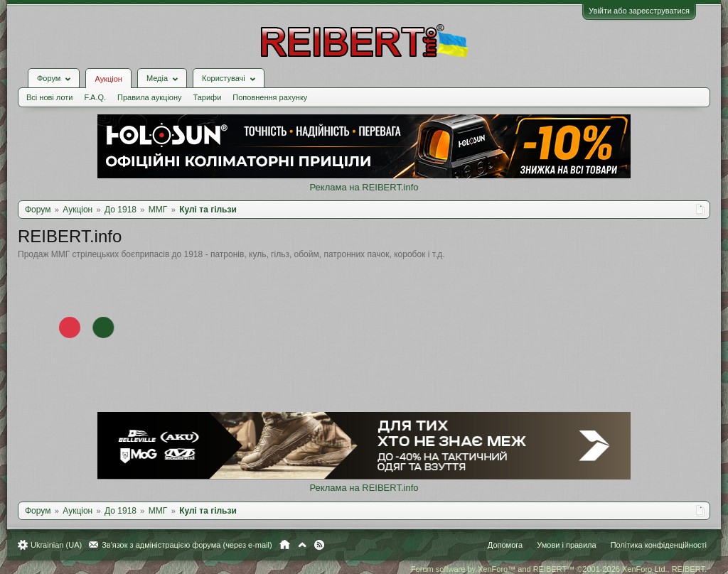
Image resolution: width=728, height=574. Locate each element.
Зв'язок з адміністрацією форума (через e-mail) (187, 545)
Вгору (302, 545)
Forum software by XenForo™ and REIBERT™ (559, 569)
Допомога (505, 545)
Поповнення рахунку (270, 97)
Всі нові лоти (49, 97)
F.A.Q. (95, 97)
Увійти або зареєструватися (639, 11)
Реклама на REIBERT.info (364, 187)
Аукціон (108, 79)
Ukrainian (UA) (56, 545)
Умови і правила (566, 545)
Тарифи (208, 97)
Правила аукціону (149, 97)
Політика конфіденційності (659, 545)
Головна (285, 545)
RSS (319, 545)
